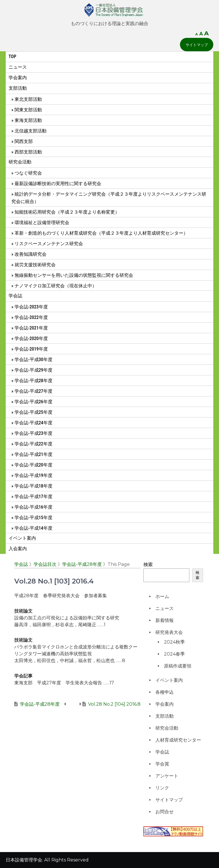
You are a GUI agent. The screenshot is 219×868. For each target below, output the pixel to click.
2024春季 (174, 654)
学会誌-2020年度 (31, 338)
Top (12, 57)
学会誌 (15, 296)
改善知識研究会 (31, 254)
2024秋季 (174, 642)
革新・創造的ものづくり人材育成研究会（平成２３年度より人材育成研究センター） (101, 233)
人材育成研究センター (178, 740)
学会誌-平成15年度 (34, 518)
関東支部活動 (28, 110)
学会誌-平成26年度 (34, 402)
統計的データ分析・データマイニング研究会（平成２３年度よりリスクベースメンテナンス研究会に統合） (109, 198)
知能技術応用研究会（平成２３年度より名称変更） (67, 212)
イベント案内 (22, 538)
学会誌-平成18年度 (34, 486)
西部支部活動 (28, 152)
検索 (148, 565)
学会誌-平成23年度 (34, 433)
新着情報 (165, 620)
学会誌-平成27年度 (34, 391)
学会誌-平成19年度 (34, 475)
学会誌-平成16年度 (34, 507)
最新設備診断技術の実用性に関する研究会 (58, 184)
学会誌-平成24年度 (34, 423)
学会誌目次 (45, 564)
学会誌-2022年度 (31, 317)
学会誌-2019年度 (31, 349)
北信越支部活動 (31, 131)
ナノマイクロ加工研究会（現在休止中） (56, 286)
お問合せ (165, 812)
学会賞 (162, 764)
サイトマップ (197, 45)
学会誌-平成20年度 (34, 465)
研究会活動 (20, 162)
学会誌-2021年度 (31, 328)
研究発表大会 (169, 632)
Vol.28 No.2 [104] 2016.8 (114, 704)
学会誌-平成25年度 (34, 412)
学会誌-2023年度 (31, 307)
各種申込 (165, 692)
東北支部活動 (28, 99)
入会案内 (18, 549)
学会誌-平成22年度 (34, 444)
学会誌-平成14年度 (34, 528)
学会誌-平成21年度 (34, 454)
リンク (162, 788)
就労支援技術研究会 (35, 265)
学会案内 (18, 78)
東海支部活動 (28, 120)
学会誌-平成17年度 (34, 497)
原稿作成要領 (178, 666)
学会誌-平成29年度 (34, 370)
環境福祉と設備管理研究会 (42, 223)
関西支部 (24, 141)
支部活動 (18, 88)
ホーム (162, 596)
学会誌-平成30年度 (34, 360)
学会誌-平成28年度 (34, 381)
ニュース (18, 67)
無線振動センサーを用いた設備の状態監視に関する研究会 (74, 275)
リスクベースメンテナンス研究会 (49, 244)
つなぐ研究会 (28, 173)
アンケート (167, 776)
